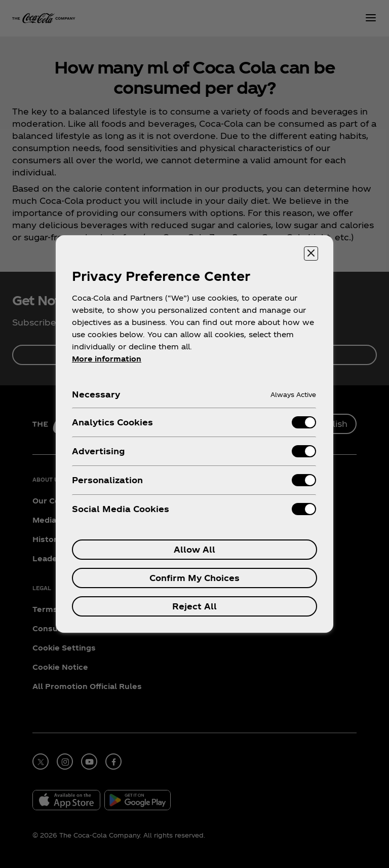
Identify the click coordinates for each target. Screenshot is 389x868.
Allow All (194, 549)
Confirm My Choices (194, 578)
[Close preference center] (311, 254)
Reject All (194, 606)
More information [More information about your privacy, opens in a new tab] (107, 359)
